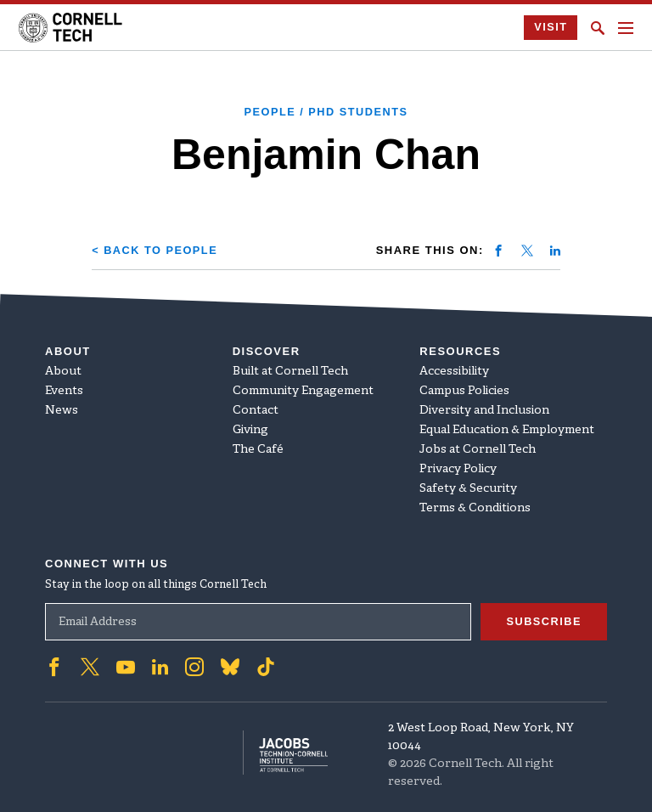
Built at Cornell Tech (290, 372)
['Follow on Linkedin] (160, 667)
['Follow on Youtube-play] (126, 667)
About (63, 372)
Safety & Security (468, 489)
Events (64, 391)
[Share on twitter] (527, 251)
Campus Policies (464, 391)
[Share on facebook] (498, 251)
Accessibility (454, 372)
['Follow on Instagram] (194, 667)
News (62, 411)
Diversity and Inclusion (484, 411)
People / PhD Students (326, 112)
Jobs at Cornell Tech (478, 450)
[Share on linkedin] (555, 251)
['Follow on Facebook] (54, 667)
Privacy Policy (458, 469)
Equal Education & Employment (507, 430)
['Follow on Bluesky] (230, 667)
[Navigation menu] (626, 28)
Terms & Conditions (475, 508)
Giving (250, 430)
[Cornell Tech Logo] (72, 28)
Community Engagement (303, 391)
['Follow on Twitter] (90, 667)
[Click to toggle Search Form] (598, 28)
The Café (258, 450)
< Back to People (156, 250)
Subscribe (543, 621)
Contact (256, 411)
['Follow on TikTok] (266, 667)
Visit (550, 28)
